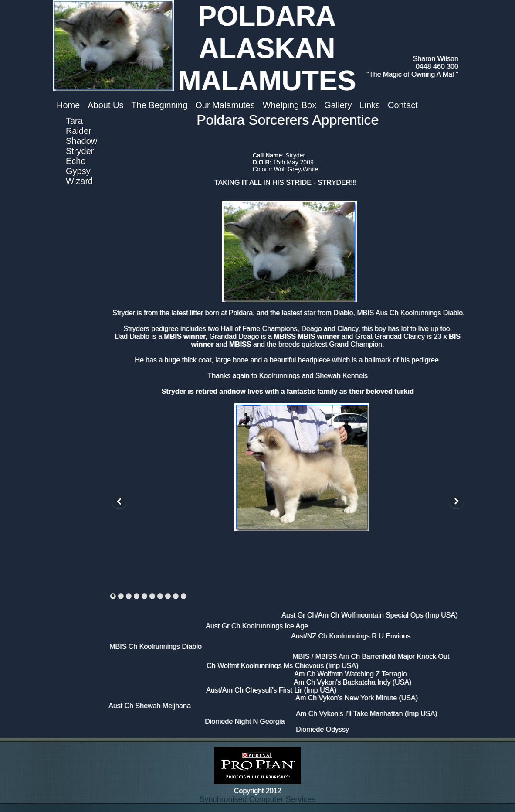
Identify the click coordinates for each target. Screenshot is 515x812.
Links (370, 105)
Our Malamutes (225, 105)
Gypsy (78, 171)
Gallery (338, 105)
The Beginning (159, 105)
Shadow (81, 141)
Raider (79, 131)
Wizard (79, 181)
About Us (105, 105)
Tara (74, 121)
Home (68, 105)
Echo (76, 161)
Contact (403, 105)
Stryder (80, 151)
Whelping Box (290, 105)
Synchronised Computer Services (257, 799)
